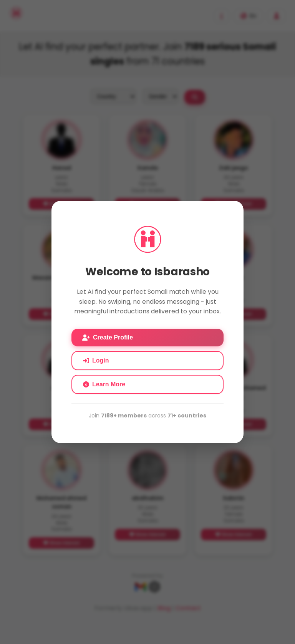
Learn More (104, 384)
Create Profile (108, 337)
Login (96, 360)
